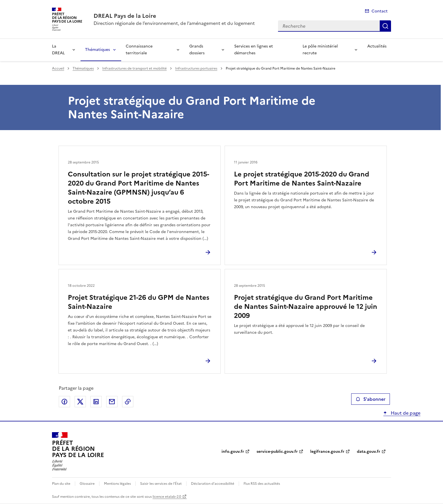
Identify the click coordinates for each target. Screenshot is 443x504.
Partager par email (112, 402)
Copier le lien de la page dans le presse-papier (128, 402)
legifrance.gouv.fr (327, 452)
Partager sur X (80, 402)
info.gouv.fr (233, 452)
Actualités (377, 46)
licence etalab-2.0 (167, 497)
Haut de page (405, 413)
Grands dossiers (197, 50)
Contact (380, 11)
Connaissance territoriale (139, 50)
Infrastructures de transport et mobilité (134, 68)
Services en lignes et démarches (254, 50)
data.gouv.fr (369, 452)
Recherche (385, 26)
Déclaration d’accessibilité (213, 484)
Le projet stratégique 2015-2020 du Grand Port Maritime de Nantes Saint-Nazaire (302, 179)
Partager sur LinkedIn (96, 402)
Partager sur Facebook (64, 402)
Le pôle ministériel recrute (320, 50)
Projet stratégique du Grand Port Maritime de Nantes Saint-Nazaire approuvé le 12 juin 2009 (306, 307)
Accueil (58, 68)
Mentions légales (117, 484)
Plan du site (61, 484)
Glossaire (87, 484)
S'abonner (371, 399)
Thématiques (97, 50)
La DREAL (58, 50)
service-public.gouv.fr (277, 452)
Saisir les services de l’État (161, 484)
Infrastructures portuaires (196, 68)
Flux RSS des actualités (262, 484)
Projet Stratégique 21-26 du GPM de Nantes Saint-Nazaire (139, 302)
